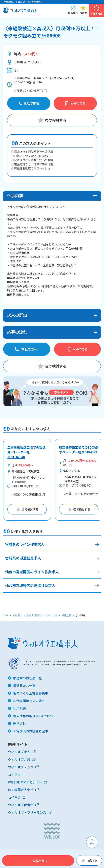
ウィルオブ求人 (19, 752)
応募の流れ (17, 332)
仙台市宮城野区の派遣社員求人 (30, 585)
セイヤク (14, 797)
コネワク (14, 774)
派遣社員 (66, 615)
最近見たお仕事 (24, 686)
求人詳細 (80, 615)
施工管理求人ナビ (21, 790)
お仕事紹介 (96, 13)
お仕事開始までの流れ (29, 701)
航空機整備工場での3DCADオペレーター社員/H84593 (79, 450)
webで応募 (78, 103)
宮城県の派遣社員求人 (23, 558)
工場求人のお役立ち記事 (31, 731)
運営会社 (19, 723)
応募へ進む (40, 861)
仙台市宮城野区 (33, 615)
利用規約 (19, 708)
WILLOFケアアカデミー (25, 782)
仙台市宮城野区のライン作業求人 (32, 572)
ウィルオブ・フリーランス (27, 812)
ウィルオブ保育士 (21, 805)
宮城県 (16, 615)
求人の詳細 (17, 315)
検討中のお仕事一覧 (27, 678)
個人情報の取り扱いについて (34, 716)
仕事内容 (15, 196)
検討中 (83, 13)
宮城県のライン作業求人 (25, 544)
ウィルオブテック (21, 767)
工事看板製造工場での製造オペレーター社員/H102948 (26, 452)
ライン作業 (51, 615)
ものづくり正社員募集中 (31, 693)
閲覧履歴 (73, 13)
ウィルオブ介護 (19, 759)
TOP (6, 615)
